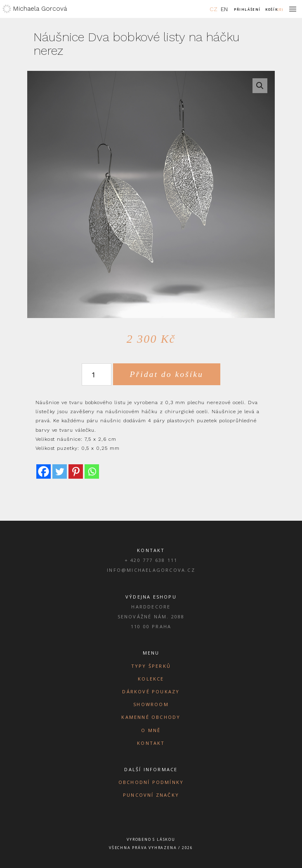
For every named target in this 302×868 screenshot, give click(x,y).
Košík (274, 9)
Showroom (151, 704)
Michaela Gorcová (40, 8)
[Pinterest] (76, 471)
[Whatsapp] (92, 471)
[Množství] (96, 374)
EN (224, 9)
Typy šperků (151, 666)
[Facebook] (44, 471)
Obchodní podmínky (151, 782)
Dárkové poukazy (151, 691)
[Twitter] (60, 471)
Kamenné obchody (151, 717)
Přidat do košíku (167, 374)
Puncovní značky (151, 795)
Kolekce (151, 679)
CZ (214, 9)
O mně (151, 730)
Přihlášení (247, 9)
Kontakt (151, 743)
